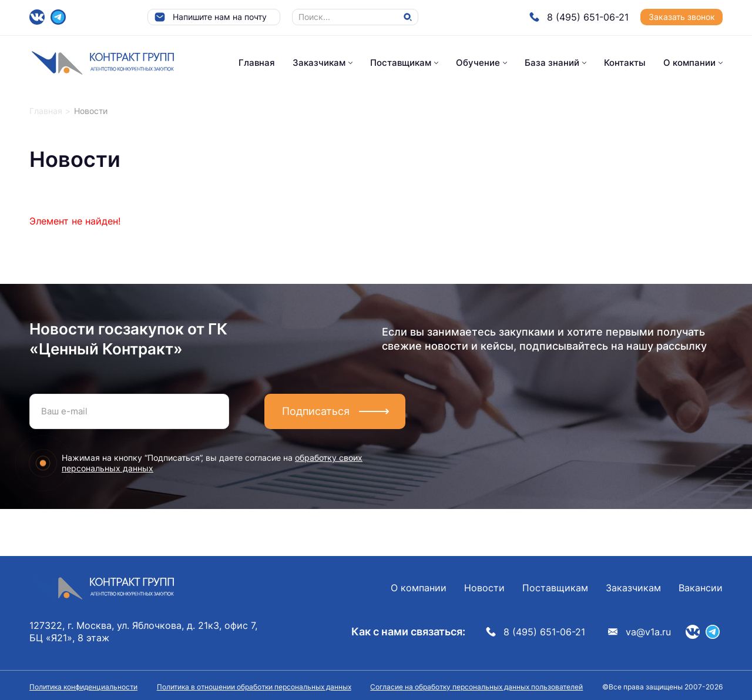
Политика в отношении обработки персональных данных (254, 687)
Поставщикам (401, 63)
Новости (484, 588)
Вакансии (701, 588)
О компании (689, 63)
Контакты (625, 63)
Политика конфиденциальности (83, 687)
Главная (257, 63)
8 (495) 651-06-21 (579, 17)
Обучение (478, 63)
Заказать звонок (682, 17)
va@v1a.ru (639, 632)
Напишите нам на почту (210, 17)
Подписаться (316, 411)
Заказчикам (319, 63)
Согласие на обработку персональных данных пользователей (476, 687)
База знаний (552, 63)
